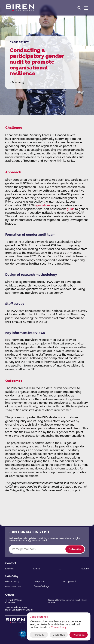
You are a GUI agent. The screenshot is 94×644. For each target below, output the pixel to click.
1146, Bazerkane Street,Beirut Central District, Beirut (19, 609)
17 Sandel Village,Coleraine (14, 601)
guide (71, 209)
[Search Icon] (79, 8)
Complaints (39, 582)
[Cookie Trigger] (41, 586)
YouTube (85, 569)
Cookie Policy (59, 627)
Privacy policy (12, 582)
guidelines (43, 205)
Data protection (13, 587)
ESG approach (69, 582)
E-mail (37, 569)
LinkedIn (9, 569)
